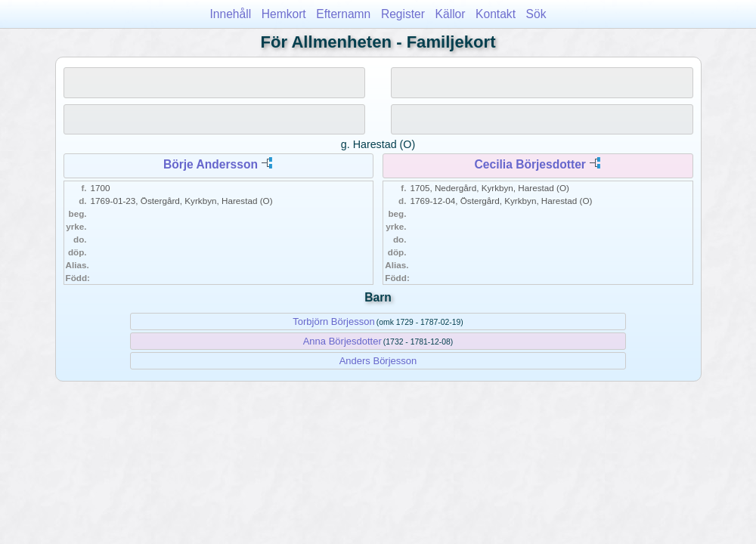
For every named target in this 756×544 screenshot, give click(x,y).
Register (403, 14)
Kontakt (496, 14)
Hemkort (284, 14)
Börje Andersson (211, 164)
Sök (536, 14)
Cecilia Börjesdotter (530, 164)
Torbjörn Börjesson (333, 321)
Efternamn (343, 14)
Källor (451, 14)
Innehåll (231, 14)
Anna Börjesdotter (342, 341)
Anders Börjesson (378, 361)
